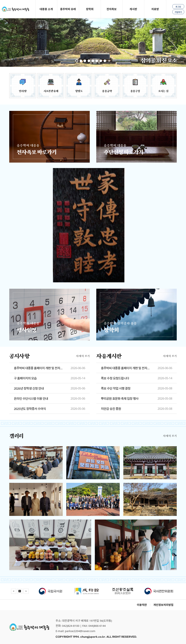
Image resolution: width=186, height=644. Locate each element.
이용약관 (142, 605)
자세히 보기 (83, 356)
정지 (109, 61)
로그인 (178, 7)
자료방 (155, 9)
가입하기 (178, 12)
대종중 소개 (46, 9)
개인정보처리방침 (163, 605)
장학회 (90, 9)
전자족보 (111, 9)
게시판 (133, 9)
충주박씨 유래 (68, 9)
